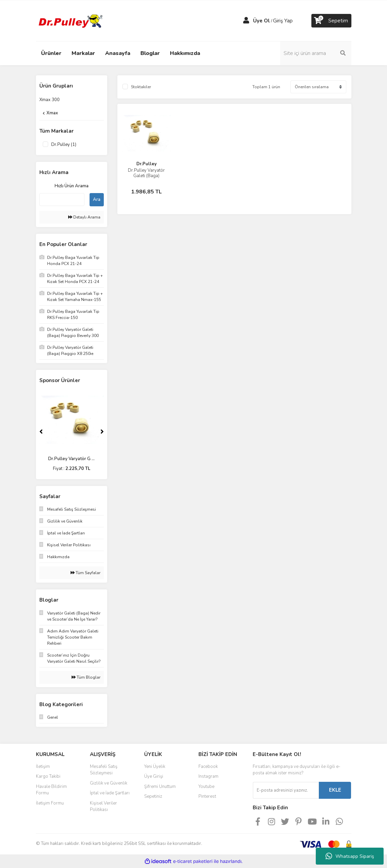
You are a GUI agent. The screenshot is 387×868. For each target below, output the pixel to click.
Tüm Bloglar (86, 677)
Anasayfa (118, 53)
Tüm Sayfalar (85, 573)
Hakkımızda (185, 53)
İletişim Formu (50, 803)
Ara (97, 200)
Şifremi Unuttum (160, 787)
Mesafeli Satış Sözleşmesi (104, 770)
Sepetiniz (153, 796)
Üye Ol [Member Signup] (262, 21)
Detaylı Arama (84, 217)
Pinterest (207, 796)
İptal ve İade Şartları (110, 793)
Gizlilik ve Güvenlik (109, 783)
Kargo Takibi (48, 776)
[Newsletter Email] (286, 790)
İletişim (43, 767)
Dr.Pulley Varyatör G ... (71, 459)
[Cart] (331, 21)
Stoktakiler (141, 87)
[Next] (102, 432)
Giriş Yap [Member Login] (283, 21)
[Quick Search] (62, 200)
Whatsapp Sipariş (350, 856)
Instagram (208, 776)
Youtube (206, 787)
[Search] (316, 53)
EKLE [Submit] (335, 790)
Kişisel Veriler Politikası (103, 807)
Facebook (208, 767)
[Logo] (70, 20)
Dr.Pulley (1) (64, 145)
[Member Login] (246, 21)
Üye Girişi (154, 776)
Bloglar (150, 53)
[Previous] (41, 432)
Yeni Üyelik (155, 767)
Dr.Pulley (147, 164)
